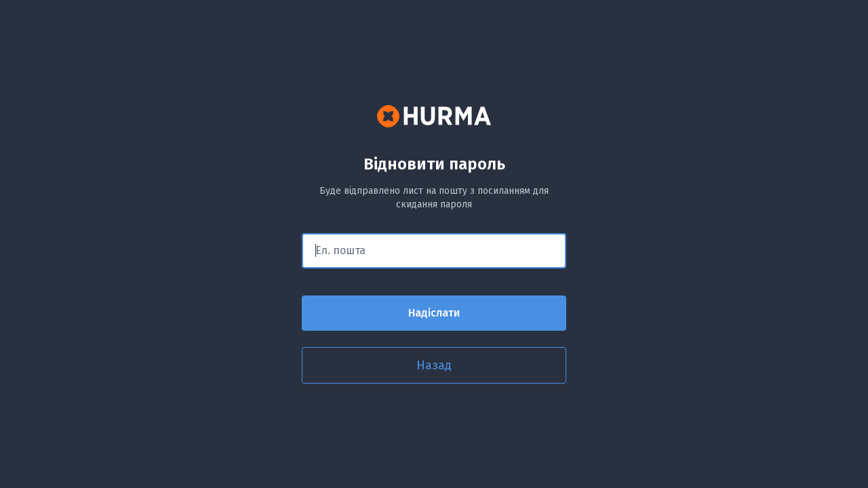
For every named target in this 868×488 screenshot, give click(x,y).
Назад (434, 365)
